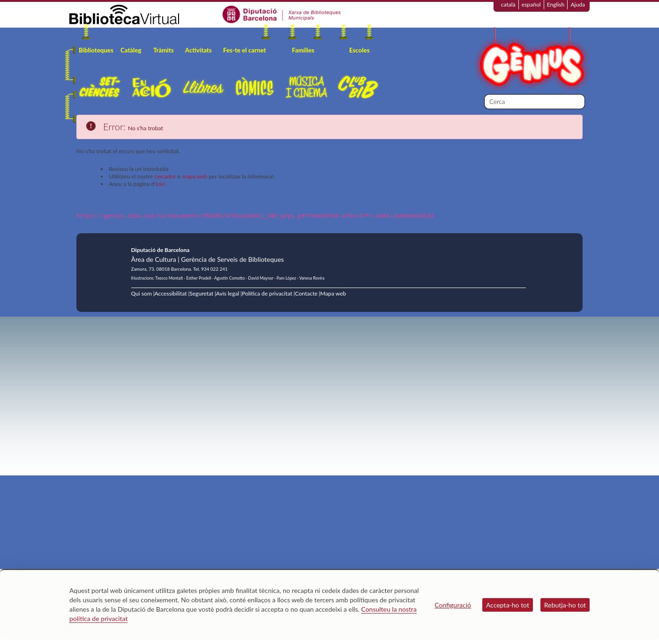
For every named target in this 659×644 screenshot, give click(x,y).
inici (160, 184)
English (556, 4)
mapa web (195, 176)
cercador (165, 176)
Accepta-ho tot (508, 605)
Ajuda (578, 4)
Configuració (453, 605)
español (531, 4)
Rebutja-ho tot (565, 605)
